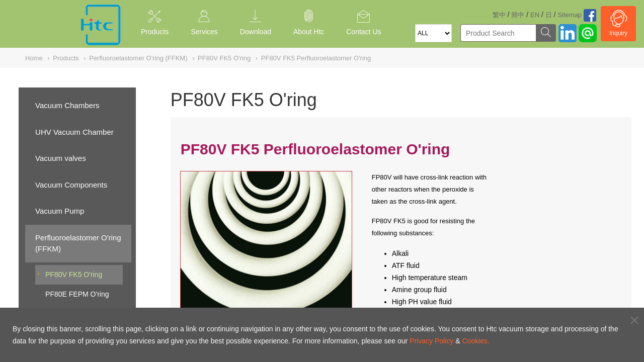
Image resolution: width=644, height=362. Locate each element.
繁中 (499, 15)
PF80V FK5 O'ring (74, 275)
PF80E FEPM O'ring (77, 294)
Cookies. (475, 341)
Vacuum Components (71, 185)
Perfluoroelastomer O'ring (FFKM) (78, 243)
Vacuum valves (61, 158)
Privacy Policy (431, 341)
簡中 (518, 15)
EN (535, 15)
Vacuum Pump (60, 211)
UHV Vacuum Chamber (74, 132)
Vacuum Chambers (67, 105)
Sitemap (570, 15)
